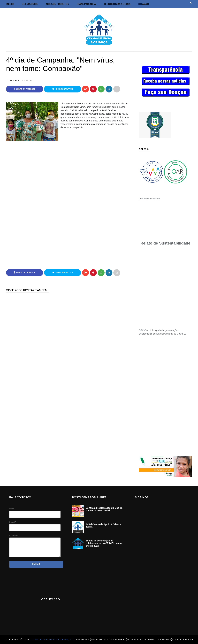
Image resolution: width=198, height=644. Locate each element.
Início (10, 4)
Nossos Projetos (57, 4)
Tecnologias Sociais (117, 4)
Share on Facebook (25, 89)
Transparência (86, 4)
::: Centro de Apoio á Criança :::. (53, 639)
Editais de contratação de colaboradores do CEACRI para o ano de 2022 (104, 543)
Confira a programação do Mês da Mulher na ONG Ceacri (104, 509)
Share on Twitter (63, 89)
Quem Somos (30, 4)
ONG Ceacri (14, 80)
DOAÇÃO (144, 4)
